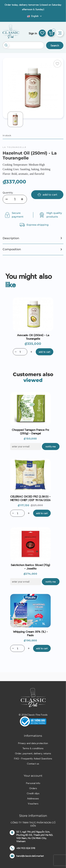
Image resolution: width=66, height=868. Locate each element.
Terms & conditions (33, 748)
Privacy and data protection (33, 743)
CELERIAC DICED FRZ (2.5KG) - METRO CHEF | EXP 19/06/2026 (30, 498)
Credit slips (33, 793)
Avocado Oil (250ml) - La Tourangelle (33, 337)
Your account (33, 776)
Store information (33, 816)
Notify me (51, 446)
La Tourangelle (15, 147)
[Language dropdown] (35, 16)
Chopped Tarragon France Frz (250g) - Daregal (30, 431)
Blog (25, 17)
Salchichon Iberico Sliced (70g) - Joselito (30, 567)
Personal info (33, 783)
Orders (33, 788)
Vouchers (33, 803)
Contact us (33, 764)
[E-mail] (26, 446)
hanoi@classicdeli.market (30, 856)
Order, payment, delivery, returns (33, 753)
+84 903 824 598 (26, 848)
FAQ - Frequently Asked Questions (33, 758)
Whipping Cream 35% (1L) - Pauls (30, 633)
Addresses (33, 798)
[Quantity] (15, 199)
